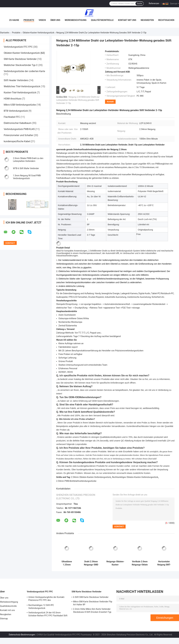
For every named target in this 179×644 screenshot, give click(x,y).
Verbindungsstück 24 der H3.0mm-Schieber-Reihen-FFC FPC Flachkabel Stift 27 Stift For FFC (48, 615)
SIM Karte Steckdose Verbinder (20, 59)
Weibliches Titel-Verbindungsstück (22, 86)
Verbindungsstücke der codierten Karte (24, 71)
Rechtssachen (166, 20)
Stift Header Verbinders (16, 80)
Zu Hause (14, 20)
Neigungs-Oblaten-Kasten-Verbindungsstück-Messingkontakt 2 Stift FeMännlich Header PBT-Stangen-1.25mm (115, 563)
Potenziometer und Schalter (18, 135)
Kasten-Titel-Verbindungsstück (20, 93)
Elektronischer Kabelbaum (18, 123)
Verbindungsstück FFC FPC (18, 47)
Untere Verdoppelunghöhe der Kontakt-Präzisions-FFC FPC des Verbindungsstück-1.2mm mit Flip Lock (47, 599)
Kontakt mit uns (127, 20)
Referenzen (154, 3)
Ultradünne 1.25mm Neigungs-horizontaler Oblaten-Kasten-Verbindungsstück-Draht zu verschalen (67, 563)
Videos (42, 20)
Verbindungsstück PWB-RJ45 (19, 129)
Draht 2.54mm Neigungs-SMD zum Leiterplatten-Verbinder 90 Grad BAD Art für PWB (91, 563)
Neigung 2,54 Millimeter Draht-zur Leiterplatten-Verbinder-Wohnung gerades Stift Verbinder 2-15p (78, 100)
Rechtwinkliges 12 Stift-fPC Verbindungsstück (41, 607)
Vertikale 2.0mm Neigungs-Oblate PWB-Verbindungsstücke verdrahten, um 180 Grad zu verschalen (140, 563)
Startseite (4, 33)
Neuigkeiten (147, 20)
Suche (139, 4)
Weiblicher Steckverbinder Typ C (21, 65)
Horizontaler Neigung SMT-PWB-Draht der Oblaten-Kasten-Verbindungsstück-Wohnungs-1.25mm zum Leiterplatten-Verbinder (164, 563)
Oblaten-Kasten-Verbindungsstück (38, 33)
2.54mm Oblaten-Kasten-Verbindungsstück (91, 477)
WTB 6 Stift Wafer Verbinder (26, 168)
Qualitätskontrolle (102, 20)
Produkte (29, 20)
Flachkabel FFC (12, 117)
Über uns (55, 20)
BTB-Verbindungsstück (16, 111)
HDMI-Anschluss (13, 99)
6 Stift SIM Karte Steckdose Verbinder (91, 597)
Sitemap (4, 619)
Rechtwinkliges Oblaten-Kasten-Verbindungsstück (135, 477)
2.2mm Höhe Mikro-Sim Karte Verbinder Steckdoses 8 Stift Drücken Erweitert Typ (92, 611)
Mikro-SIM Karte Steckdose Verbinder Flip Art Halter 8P (93, 603)
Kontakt (110, 102)
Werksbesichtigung (76, 20)
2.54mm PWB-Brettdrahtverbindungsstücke (76, 481)
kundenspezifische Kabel (17, 141)
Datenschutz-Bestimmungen (22, 635)
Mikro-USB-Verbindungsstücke (20, 105)
